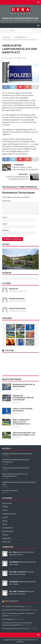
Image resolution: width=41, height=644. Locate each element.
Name (4, 217)
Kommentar (6, 201)
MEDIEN (5, 521)
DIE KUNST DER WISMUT (10, 491)
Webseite (5, 230)
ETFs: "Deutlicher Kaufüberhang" (13, 606)
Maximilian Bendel (17, 299)
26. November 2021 (10, 58)
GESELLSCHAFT (7, 503)
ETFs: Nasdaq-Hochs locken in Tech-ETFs (15, 628)
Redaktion (23, 58)
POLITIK (5, 524)
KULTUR (5, 510)
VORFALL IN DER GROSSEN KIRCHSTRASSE (22, 410)
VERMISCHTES (7, 538)
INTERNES (5, 507)
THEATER (5, 535)
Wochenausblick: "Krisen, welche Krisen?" (16, 610)
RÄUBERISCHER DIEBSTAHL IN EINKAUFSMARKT (24, 385)
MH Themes (20, 642)
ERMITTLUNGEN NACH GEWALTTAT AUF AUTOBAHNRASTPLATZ (22, 422)
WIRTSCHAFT (6, 542)
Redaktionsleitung (17, 308)
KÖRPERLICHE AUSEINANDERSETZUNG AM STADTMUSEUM (23, 398)
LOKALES (5, 517)
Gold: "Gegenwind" (9, 619)
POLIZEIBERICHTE (8, 528)
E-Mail (4, 224)
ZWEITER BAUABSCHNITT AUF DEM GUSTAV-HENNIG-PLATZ (24, 434)
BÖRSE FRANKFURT (11, 601)
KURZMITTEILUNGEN (9, 514)
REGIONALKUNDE (8, 531)
